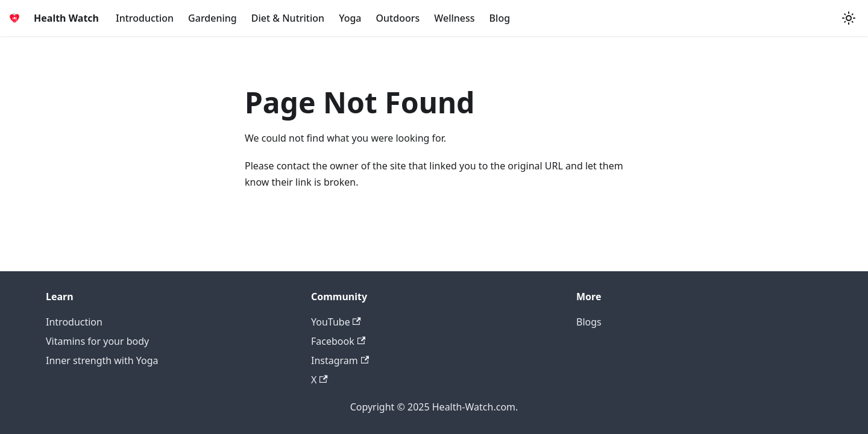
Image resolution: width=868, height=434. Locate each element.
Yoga (350, 18)
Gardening (212, 18)
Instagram (340, 360)
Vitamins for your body (97, 341)
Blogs (589, 322)
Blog (500, 18)
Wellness (454, 18)
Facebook (338, 341)
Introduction (145, 18)
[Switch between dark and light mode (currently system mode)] (849, 18)
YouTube (336, 322)
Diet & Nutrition (288, 18)
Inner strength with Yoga (102, 360)
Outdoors (398, 18)
